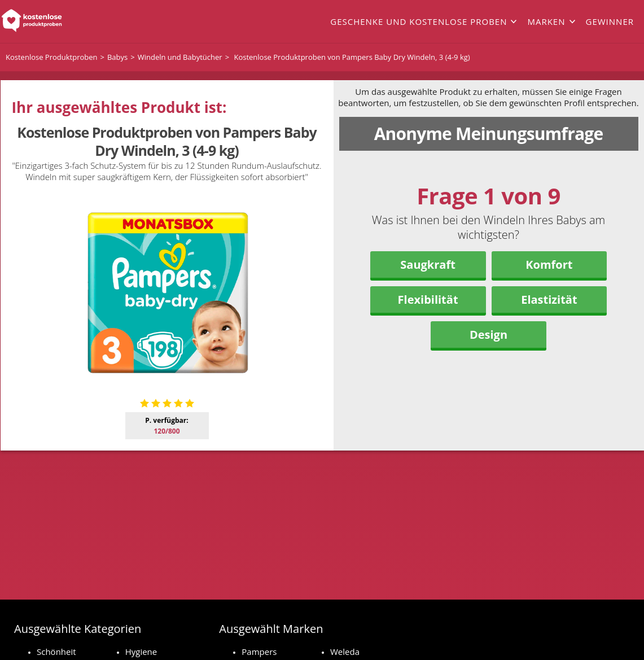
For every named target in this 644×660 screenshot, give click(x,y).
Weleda (345, 652)
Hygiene (141, 652)
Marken (546, 21)
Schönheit (56, 652)
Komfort (549, 265)
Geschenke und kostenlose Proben (419, 21)
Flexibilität (428, 300)
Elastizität (549, 300)
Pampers (259, 652)
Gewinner (610, 21)
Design (489, 335)
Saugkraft (428, 265)
